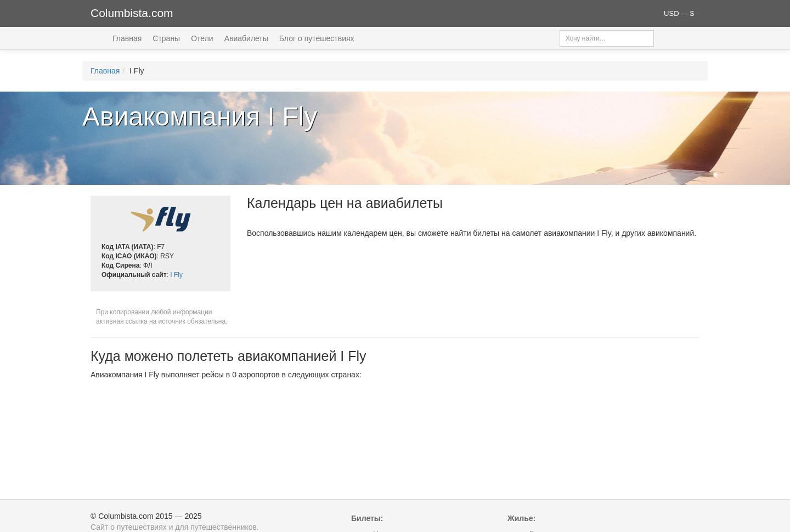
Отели (202, 38)
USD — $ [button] (679, 13)
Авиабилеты (246, 38)
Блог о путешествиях (317, 38)
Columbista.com (132, 13)
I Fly (176, 275)
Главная (127, 38)
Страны (166, 38)
